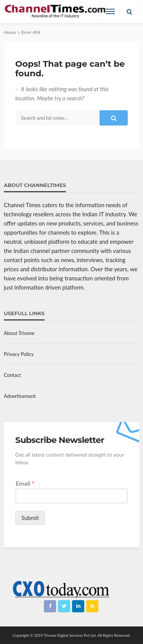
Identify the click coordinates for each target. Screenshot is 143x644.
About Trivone (19, 333)
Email (25, 483)
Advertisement (20, 396)
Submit (30, 518)
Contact (12, 375)
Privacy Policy (19, 354)
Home (10, 32)
